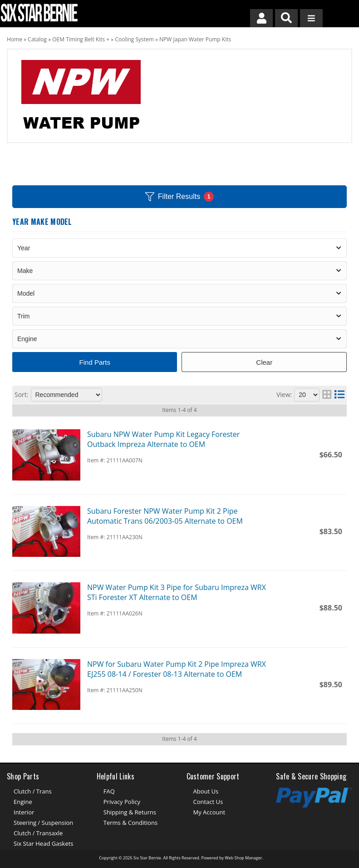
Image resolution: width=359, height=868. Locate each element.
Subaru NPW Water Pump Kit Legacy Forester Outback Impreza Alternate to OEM (163, 439)
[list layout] (339, 395)
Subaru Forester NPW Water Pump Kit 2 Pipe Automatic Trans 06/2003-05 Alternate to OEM (165, 516)
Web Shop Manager (243, 858)
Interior (24, 812)
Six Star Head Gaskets (44, 843)
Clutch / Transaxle (38, 833)
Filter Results (179, 197)
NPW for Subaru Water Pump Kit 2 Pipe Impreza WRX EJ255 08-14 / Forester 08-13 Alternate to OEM (177, 669)
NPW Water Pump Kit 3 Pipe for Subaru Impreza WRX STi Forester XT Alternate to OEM (177, 592)
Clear (264, 362)
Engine (23, 802)
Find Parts (95, 362)
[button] (286, 18)
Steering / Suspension (43, 823)
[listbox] (179, 248)
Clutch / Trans (33, 791)
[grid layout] (327, 395)
